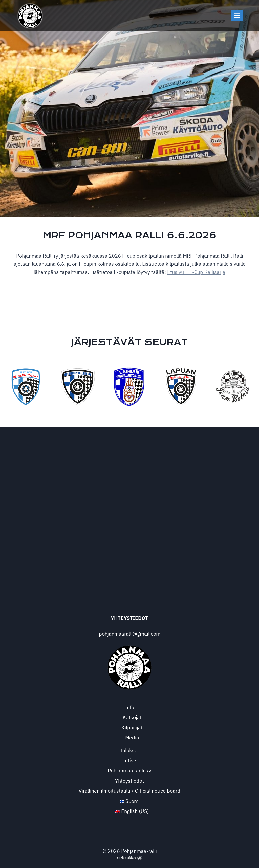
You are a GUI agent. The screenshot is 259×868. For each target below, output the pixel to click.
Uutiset (130, 760)
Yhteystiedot (129, 781)
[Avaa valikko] (237, 16)
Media (132, 738)
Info (129, 707)
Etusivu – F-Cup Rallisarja (196, 272)
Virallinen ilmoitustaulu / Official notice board (129, 791)
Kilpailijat (132, 727)
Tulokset (129, 750)
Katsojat (132, 717)
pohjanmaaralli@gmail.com (130, 634)
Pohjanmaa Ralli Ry (129, 771)
